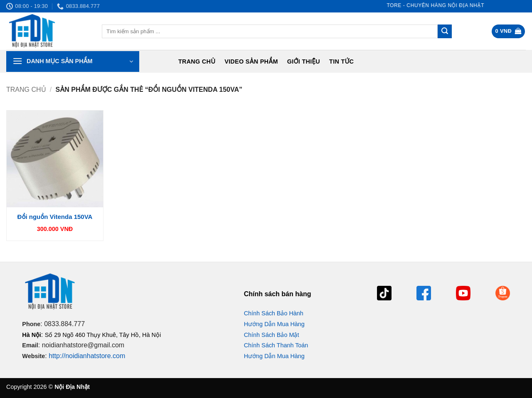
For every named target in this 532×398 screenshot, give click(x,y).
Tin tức (341, 61)
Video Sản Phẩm (251, 61)
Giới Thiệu (304, 61)
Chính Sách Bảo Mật (272, 335)
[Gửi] (445, 32)
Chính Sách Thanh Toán (276, 345)
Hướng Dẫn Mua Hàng (274, 324)
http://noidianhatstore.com (87, 356)
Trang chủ (197, 61)
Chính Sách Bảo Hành (274, 313)
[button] (509, 31)
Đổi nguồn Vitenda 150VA (55, 217)
